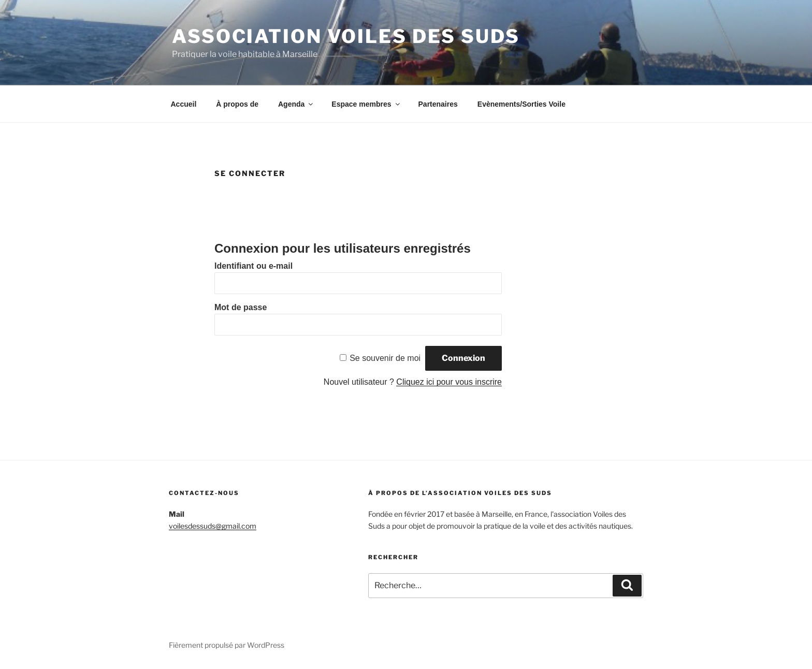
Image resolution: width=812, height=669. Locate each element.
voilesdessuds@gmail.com (213, 526)
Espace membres (366, 104)
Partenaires (438, 104)
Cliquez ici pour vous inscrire (449, 382)
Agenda (296, 104)
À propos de (237, 104)
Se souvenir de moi (385, 358)
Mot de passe (241, 307)
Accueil (184, 104)
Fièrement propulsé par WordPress (227, 645)
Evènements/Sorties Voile (521, 104)
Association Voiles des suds (346, 36)
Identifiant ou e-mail (253, 266)
